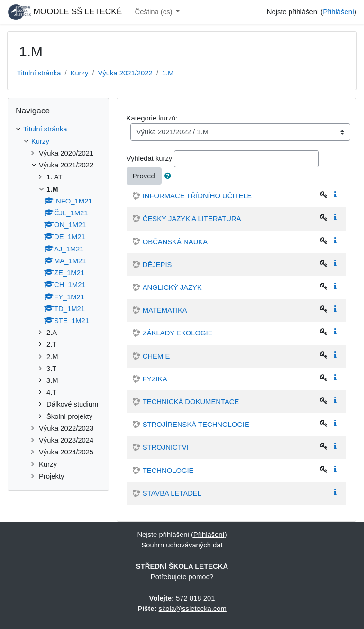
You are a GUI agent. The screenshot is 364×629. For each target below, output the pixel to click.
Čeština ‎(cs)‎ (155, 12)
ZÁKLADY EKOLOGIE (178, 333)
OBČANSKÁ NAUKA (175, 242)
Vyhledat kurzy (150, 158)
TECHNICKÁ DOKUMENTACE (191, 402)
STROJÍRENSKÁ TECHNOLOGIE (196, 425)
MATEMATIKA (165, 310)
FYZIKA (155, 379)
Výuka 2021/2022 (125, 73)
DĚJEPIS (157, 265)
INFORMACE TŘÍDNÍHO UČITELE (197, 196)
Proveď (144, 176)
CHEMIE (156, 356)
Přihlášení (338, 12)
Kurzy (80, 73)
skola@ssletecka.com (193, 609)
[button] (170, 176)
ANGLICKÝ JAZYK (172, 287)
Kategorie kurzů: (152, 118)
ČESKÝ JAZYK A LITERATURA (192, 219)
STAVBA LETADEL (172, 493)
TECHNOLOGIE (168, 471)
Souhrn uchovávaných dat (182, 545)
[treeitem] (58, 129)
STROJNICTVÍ (166, 447)
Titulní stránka (39, 73)
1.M (168, 73)
